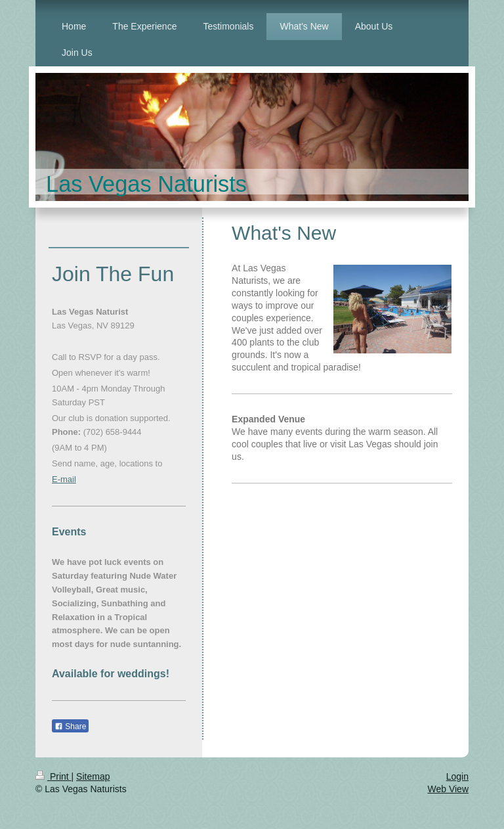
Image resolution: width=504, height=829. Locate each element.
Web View (448, 789)
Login (457, 776)
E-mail (64, 479)
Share (70, 727)
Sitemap (93, 776)
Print (53, 776)
